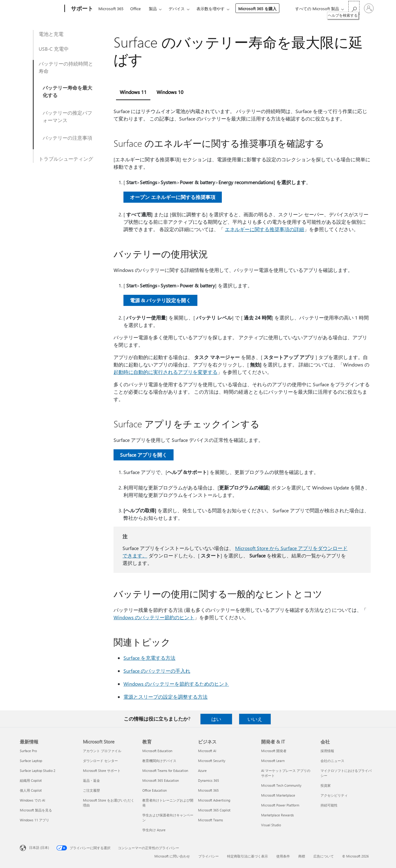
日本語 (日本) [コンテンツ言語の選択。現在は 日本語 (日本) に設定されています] (39, 847)
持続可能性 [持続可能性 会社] (329, 805)
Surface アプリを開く (144, 455)
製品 (153, 8)
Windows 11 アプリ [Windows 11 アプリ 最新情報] (34, 820)
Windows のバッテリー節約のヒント (154, 617)
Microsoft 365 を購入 (257, 8)
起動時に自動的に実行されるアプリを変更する (166, 372)
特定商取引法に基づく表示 (247, 856)
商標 (302, 856)
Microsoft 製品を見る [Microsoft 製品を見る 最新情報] (36, 810)
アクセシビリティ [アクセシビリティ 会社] (334, 795)
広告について (324, 856)
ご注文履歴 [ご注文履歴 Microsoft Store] (91, 790)
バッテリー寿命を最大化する (67, 91)
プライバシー (209, 856)
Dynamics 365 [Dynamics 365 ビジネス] (209, 780)
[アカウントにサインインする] (369, 8)
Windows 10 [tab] (170, 92)
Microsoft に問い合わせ (172, 856)
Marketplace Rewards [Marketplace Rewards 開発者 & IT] (278, 815)
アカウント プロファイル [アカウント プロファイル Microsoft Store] (102, 751)
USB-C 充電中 (54, 49)
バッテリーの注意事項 (67, 138)
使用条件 (283, 856)
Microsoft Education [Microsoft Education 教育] (157, 751)
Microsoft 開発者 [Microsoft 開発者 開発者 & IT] (274, 751)
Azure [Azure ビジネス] (202, 771)
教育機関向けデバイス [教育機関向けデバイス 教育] (159, 761)
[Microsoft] (41, 9)
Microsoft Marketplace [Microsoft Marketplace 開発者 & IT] (278, 795)
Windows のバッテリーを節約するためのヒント (176, 684)
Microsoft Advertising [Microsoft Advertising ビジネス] (214, 800)
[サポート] (81, 9)
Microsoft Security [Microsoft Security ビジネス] (212, 761)
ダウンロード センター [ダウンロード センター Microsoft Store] (100, 761)
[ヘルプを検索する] (354, 8)
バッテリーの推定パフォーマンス (67, 116)
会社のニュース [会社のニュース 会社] (332, 761)
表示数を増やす (211, 8)
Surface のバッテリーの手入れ (157, 671)
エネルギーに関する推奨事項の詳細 (265, 229)
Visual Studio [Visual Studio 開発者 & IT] (271, 825)
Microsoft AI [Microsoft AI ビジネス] (207, 751)
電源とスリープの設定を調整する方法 (166, 697)
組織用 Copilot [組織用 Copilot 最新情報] (31, 780)
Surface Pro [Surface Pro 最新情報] (28, 751)
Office (136, 8)
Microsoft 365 (111, 8)
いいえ (255, 719)
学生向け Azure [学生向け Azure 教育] (154, 830)
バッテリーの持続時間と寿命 (66, 67)
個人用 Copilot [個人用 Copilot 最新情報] (31, 790)
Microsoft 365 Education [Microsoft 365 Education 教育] (161, 780)
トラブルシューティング (66, 159)
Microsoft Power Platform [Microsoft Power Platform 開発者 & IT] (280, 805)
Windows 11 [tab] (133, 92)
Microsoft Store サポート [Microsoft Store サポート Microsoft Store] (102, 771)
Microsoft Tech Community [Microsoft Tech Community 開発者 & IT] (281, 785)
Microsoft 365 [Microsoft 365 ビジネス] (208, 790)
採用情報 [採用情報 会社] (327, 751)
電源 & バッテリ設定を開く (160, 300)
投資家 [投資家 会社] (326, 785)
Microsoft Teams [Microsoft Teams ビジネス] (211, 820)
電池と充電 (51, 34)
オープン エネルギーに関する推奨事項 (173, 197)
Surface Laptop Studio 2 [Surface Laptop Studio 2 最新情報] (38, 771)
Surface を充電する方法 (149, 658)
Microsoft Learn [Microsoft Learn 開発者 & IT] (273, 761)
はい (216, 719)
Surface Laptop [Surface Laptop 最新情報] (31, 761)
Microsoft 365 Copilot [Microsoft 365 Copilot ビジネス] (214, 810)
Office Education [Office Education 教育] (155, 790)
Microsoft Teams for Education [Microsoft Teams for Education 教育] (165, 771)
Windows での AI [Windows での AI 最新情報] (32, 800)
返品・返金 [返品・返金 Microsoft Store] (91, 780)
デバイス (177, 8)
